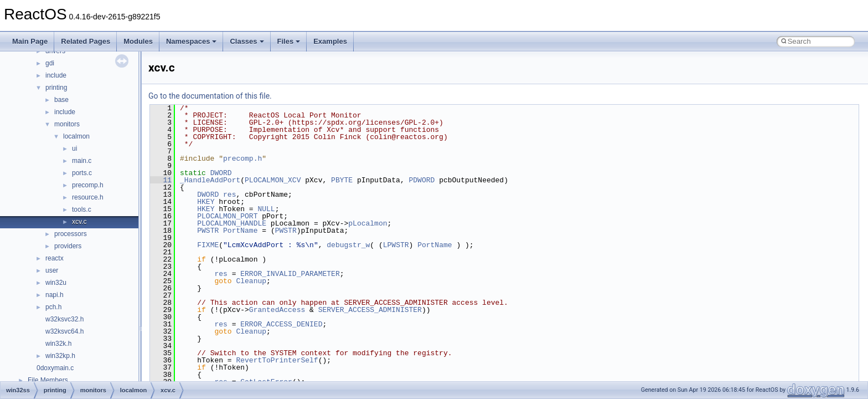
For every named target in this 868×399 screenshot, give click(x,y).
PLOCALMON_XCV (273, 180)
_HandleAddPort (210, 180)
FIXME (208, 245)
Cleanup (251, 281)
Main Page (30, 41)
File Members (48, 380)
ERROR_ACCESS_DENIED (281, 324)
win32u (56, 283)
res (229, 195)
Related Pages (86, 41)
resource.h (88, 197)
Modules (138, 41)
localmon (76, 136)
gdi (50, 63)
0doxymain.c (55, 368)
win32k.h (58, 344)
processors (71, 234)
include (56, 75)
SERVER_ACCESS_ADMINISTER (370, 310)
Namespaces (192, 41)
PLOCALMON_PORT (227, 216)
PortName (240, 231)
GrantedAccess (277, 310)
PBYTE (342, 180)
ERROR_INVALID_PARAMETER (290, 274)
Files (289, 41)
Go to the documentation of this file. (210, 96)
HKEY (206, 202)
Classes (247, 41)
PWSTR (208, 231)
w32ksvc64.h (64, 331)
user (52, 270)
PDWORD (422, 180)
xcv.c (79, 222)
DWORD (221, 173)
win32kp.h (60, 356)
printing (56, 88)
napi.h (55, 295)
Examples (330, 41)
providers (68, 246)
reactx (55, 258)
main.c (82, 161)
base (61, 100)
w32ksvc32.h (64, 319)
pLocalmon (368, 223)
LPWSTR (396, 245)
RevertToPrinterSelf (277, 360)
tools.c (82, 209)
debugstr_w (348, 245)
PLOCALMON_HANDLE (232, 223)
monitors (67, 124)
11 (161, 180)
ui (74, 149)
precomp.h (88, 185)
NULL (266, 209)
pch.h (53, 307)
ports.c (82, 173)
